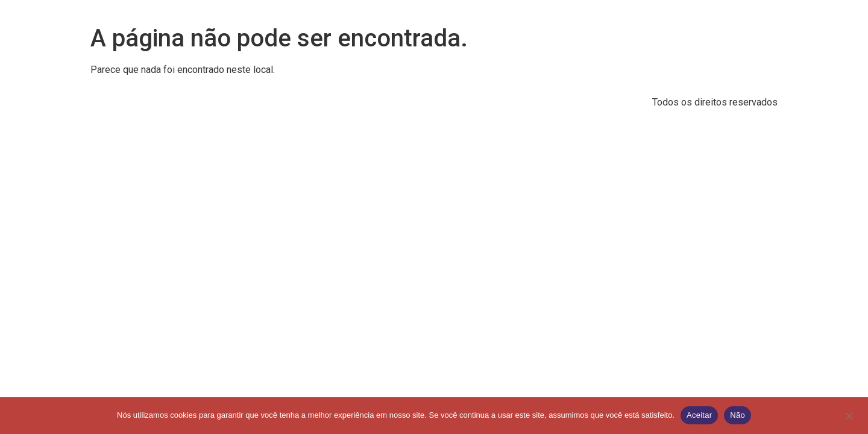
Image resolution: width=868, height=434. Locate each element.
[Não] (849, 415)
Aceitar (699, 415)
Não (737, 415)
